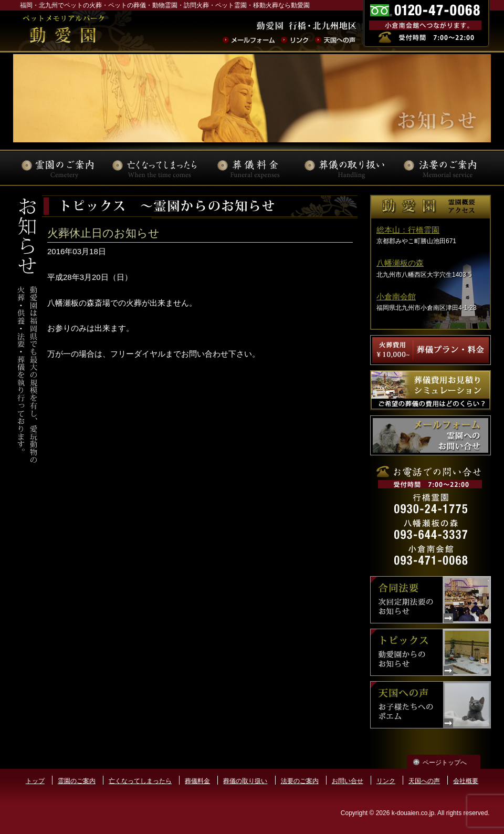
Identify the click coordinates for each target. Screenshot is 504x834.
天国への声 (424, 781)
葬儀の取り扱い (245, 781)
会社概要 (466, 781)
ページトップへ (445, 763)
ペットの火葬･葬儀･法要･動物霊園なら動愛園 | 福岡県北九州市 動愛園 (63, 31)
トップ (35, 781)
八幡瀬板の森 (400, 263)
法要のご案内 (300, 781)
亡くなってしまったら (140, 781)
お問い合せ (348, 781)
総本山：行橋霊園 (408, 230)
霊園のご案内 (77, 781)
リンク (386, 781)
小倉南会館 (396, 296)
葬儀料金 (197, 781)
